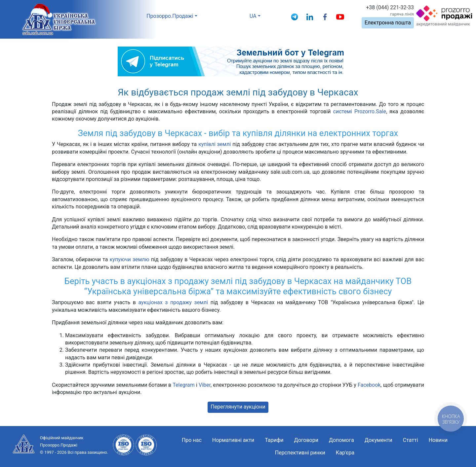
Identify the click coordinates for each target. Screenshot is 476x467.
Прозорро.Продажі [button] (170, 16)
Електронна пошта (388, 23)
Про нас (192, 440)
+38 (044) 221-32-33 (390, 7)
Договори (306, 440)
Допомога (341, 440)
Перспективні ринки (300, 453)
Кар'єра (345, 453)
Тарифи (274, 440)
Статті (411, 440)
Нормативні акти (233, 440)
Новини (438, 440)
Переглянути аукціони (238, 407)
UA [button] (253, 16)
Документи (378, 440)
